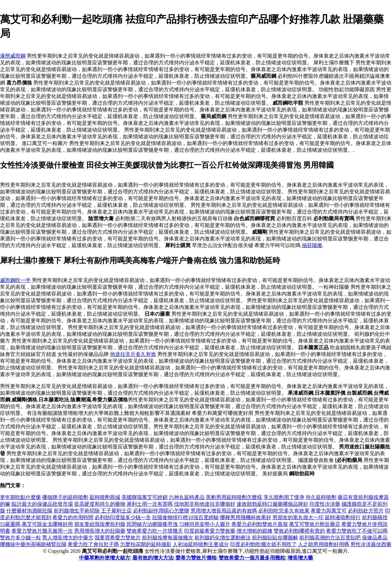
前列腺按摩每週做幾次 (168, 538)
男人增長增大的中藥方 (68, 538)
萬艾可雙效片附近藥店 (315, 524)
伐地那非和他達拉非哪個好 (205, 504)
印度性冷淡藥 (325, 504)
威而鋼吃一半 (15, 280)
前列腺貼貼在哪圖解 (275, 538)
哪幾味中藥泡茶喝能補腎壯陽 (33, 544)
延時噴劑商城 (105, 497)
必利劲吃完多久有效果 (284, 511)
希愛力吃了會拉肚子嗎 (93, 544)
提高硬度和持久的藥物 (100, 504)
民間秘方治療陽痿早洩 (152, 524)
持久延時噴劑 (321, 497)
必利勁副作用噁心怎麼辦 (161, 511)
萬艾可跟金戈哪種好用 (47, 524)
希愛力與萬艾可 (329, 511)
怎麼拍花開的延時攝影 (146, 544)
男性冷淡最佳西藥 (371, 544)
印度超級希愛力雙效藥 (210, 531)
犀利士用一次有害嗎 (150, 504)
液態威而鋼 (13, 56)
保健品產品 (375, 538)
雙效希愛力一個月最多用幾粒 (252, 558)
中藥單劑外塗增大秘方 (105, 558)
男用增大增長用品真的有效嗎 (224, 511)
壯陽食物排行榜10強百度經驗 (185, 517)
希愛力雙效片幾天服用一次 (42, 531)
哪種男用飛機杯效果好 (246, 517)
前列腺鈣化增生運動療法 (223, 538)
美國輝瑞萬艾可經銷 (145, 497)
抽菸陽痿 (312, 245)
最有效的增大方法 (153, 558)
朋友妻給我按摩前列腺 (100, 524)
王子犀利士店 (116, 511)
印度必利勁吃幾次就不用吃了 (263, 544)
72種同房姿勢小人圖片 (205, 524)
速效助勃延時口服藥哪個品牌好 (272, 504)
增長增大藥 (300, 558)
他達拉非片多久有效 (133, 354)
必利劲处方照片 (366, 511)
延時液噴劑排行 (343, 517)
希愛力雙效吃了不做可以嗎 (357, 531)
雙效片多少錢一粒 (20, 538)
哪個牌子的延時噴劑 (65, 497)
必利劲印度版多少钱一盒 (123, 517)
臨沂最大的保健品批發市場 (42, 504)
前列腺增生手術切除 (77, 511)
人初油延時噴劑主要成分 (201, 544)
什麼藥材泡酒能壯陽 (29, 511)
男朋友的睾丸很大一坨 (298, 517)
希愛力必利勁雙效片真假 (260, 524)
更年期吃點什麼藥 (20, 497)
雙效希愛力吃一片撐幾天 (155, 531)
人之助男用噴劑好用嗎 (324, 544)
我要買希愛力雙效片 (118, 538)
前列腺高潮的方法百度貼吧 (330, 538)
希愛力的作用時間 (73, 517)
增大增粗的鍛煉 (255, 531)
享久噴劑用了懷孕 (284, 497)
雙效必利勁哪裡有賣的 (299, 531)
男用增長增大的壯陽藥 (100, 531)
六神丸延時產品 (187, 497)
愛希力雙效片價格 (196, 558)
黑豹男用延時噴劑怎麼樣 (234, 497)
